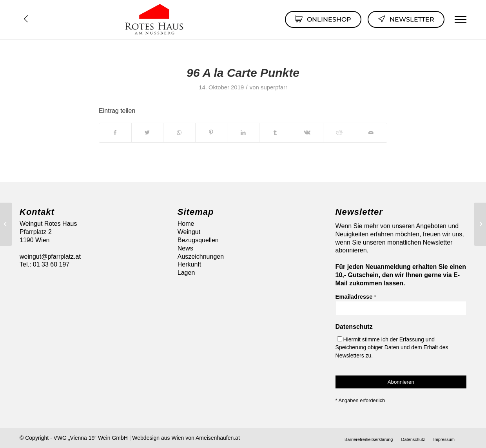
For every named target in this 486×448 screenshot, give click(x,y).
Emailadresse (356, 297)
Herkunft (189, 264)
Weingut (189, 232)
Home (186, 224)
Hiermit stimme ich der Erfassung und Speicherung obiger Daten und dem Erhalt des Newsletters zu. (392, 348)
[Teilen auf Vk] (307, 132)
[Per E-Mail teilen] (371, 132)
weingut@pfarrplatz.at (50, 257)
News (185, 248)
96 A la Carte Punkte (243, 73)
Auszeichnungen (201, 257)
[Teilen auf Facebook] (115, 132)
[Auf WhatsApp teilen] (179, 132)
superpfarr (274, 87)
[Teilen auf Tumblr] (275, 132)
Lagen (186, 273)
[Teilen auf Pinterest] (211, 132)
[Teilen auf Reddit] (339, 132)
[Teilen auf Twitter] (148, 132)
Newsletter (406, 19)
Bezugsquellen (198, 240)
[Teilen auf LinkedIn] (243, 132)
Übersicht (26, 19)
